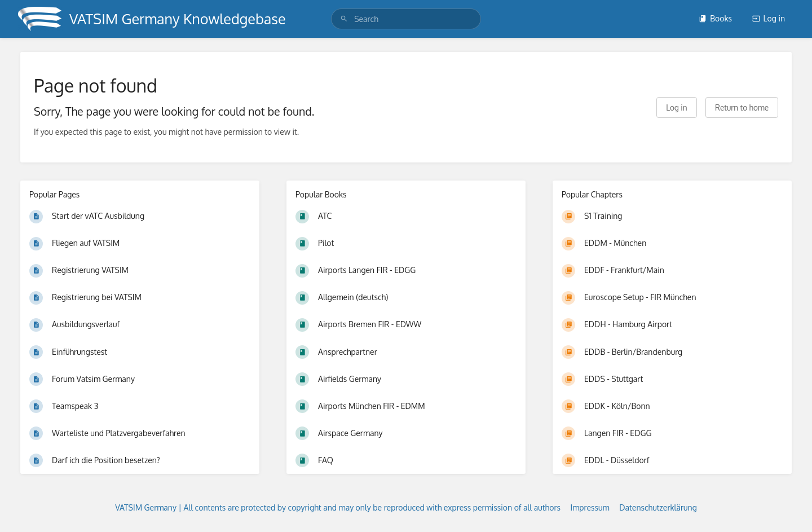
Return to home (742, 107)
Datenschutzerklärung (658, 507)
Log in (769, 18)
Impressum (590, 507)
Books (715, 18)
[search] (406, 19)
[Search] (344, 19)
